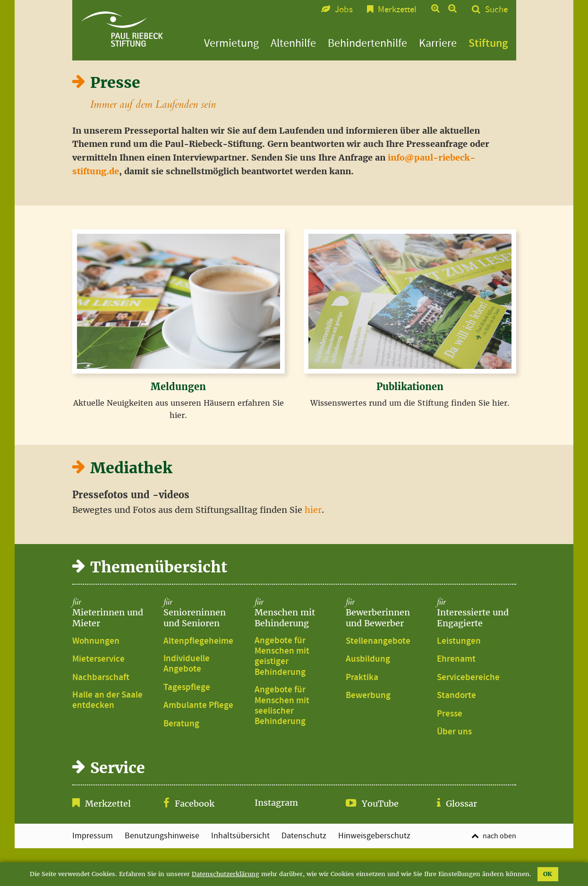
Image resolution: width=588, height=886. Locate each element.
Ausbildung (368, 659)
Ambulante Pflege (198, 706)
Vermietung (231, 43)
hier (313, 510)
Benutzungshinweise (162, 836)
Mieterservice (98, 659)
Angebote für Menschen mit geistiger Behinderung (282, 657)
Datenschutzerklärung (226, 874)
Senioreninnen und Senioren (203, 613)
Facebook (195, 804)
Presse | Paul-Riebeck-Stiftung (122, 29)
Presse (450, 714)
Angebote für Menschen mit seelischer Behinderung (282, 706)
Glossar (461, 804)
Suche (496, 10)
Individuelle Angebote (187, 664)
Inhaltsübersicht (240, 836)
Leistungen (459, 641)
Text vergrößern (436, 9)
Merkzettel (108, 804)
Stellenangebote (378, 641)
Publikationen (410, 387)
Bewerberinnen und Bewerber (385, 613)
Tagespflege (187, 688)
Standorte (456, 696)
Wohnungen (96, 641)
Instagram (276, 803)
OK (548, 874)
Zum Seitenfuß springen (294, 5)
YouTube (380, 804)
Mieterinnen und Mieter (112, 613)
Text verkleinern (453, 9)
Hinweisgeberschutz (374, 836)
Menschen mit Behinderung (294, 613)
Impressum (93, 836)
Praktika (362, 678)
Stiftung (488, 43)
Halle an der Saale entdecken (107, 701)
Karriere (438, 43)
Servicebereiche (468, 678)
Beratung (181, 724)
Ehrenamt (456, 659)
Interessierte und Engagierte (477, 613)
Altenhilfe (293, 43)
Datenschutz (304, 836)
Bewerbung (368, 696)
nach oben (499, 836)
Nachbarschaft (101, 678)
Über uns (454, 732)
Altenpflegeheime (198, 641)
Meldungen (178, 387)
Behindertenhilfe (367, 43)
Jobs (344, 10)
